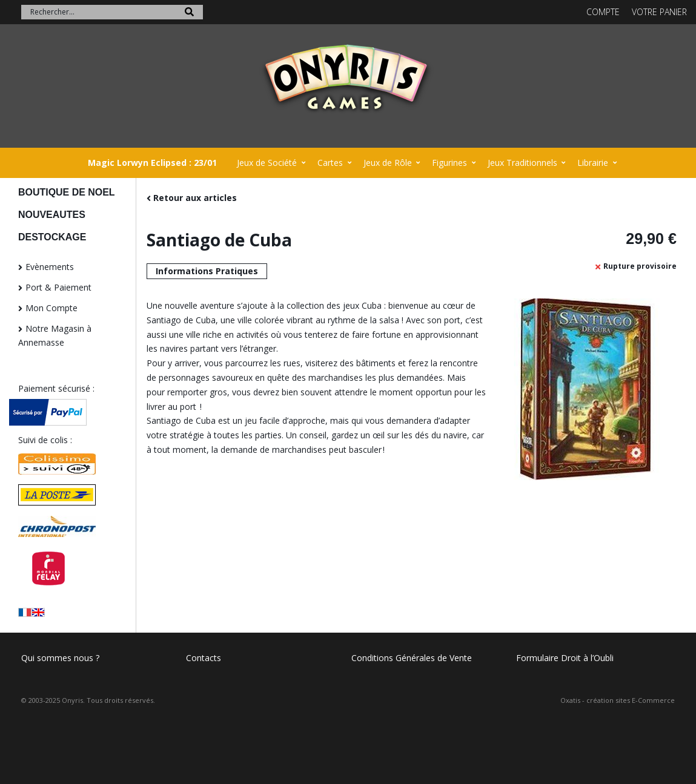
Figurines (449, 163)
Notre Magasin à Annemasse (55, 336)
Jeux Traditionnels (522, 163)
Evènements (50, 267)
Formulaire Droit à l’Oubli (565, 658)
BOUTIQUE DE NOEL (67, 192)
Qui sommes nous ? (60, 658)
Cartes (330, 163)
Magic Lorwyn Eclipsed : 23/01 (152, 163)
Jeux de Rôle (388, 163)
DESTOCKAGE (52, 237)
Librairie (593, 163)
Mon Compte (51, 308)
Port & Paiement (58, 287)
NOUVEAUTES (52, 215)
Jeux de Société (267, 163)
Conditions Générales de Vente (412, 658)
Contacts (204, 658)
